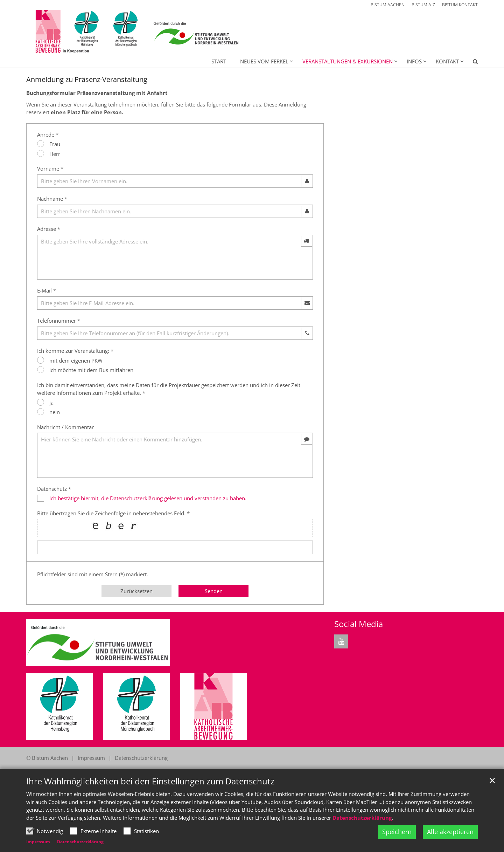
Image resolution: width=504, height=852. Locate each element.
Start (219, 61)
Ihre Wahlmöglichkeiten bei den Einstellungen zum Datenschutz (150, 781)
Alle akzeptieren (450, 832)
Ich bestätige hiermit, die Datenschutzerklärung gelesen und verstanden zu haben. (148, 498)
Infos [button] (414, 61)
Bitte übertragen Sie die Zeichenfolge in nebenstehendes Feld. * (113, 513)
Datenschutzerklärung (362, 818)
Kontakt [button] (447, 61)
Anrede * (48, 135)
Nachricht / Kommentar (65, 427)
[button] (471, 63)
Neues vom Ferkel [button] (264, 61)
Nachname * (52, 199)
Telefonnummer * (59, 321)
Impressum (38, 842)
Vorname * (50, 169)
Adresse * (49, 229)
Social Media (359, 624)
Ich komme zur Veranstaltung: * (75, 351)
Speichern (397, 832)
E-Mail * (47, 290)
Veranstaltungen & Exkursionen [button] (348, 61)
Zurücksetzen (136, 591)
